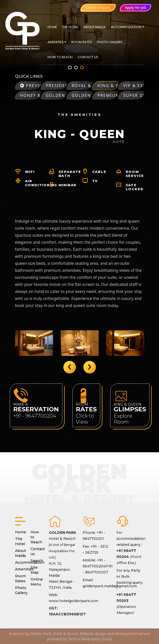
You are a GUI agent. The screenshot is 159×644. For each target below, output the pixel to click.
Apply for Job (135, 7)
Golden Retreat (56, 95)
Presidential (56, 86)
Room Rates (82, 42)
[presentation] (70, 367)
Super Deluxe (134, 95)
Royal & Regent (82, 86)
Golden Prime (82, 95)
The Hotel (70, 27)
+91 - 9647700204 (35, 416)
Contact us (88, 57)
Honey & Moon (30, 95)
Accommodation (127, 27)
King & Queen (108, 86)
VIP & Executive (134, 86)
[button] (70, 68)
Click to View (85, 419)
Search (37, 561)
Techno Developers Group (90, 639)
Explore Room (123, 419)
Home (52, 27)
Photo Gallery (110, 42)
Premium (108, 95)
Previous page (30, 86)
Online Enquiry (98, 7)
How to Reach (60, 57)
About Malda (95, 27)
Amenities (57, 42)
